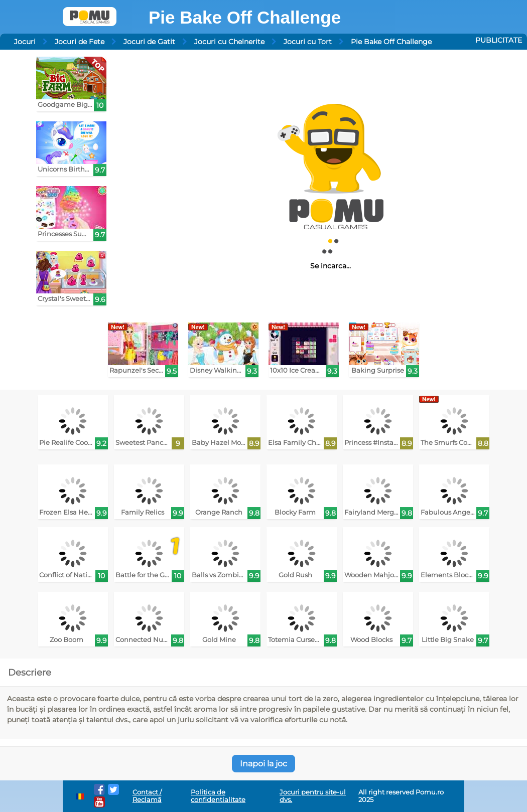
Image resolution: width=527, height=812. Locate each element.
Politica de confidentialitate (218, 796)
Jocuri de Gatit (149, 42)
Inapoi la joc (263, 764)
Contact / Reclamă (147, 796)
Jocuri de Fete (80, 42)
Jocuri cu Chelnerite (229, 42)
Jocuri (25, 42)
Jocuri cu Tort (308, 42)
